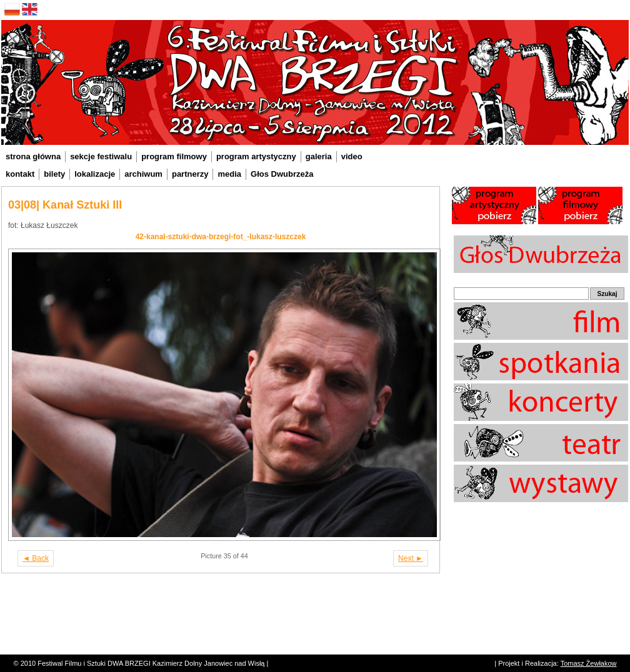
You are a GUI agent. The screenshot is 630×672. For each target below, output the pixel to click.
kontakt (20, 174)
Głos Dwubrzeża (282, 174)
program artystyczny (256, 156)
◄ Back (36, 558)
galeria (319, 156)
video (352, 156)
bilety (54, 174)
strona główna (33, 156)
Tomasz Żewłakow (589, 663)
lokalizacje (95, 174)
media (229, 174)
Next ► (411, 558)
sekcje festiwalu (101, 156)
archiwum (143, 174)
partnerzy (190, 174)
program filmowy (174, 156)
